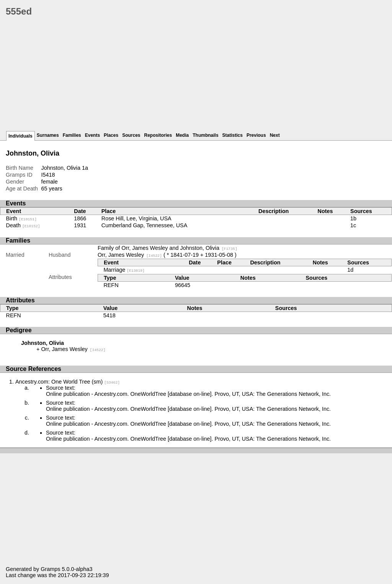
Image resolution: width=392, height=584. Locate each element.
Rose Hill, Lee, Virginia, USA (136, 218)
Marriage (124, 270)
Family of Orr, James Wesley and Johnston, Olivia (167, 248)
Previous (256, 135)
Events (92, 135)
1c (353, 225)
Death (23, 225)
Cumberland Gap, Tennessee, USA (145, 225)
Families (72, 135)
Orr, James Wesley (130, 255)
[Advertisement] (199, 77)
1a (85, 168)
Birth (21, 218)
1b (353, 218)
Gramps (50, 569)
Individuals (20, 136)
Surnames (48, 135)
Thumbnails (205, 135)
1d (350, 270)
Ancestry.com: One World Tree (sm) (68, 382)
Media (182, 135)
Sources (131, 135)
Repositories (158, 135)
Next (275, 135)
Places (111, 135)
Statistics (233, 135)
